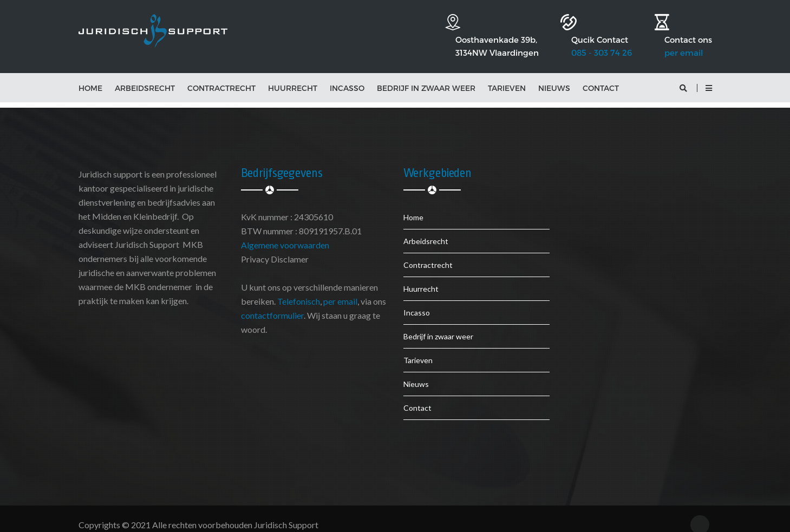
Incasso (347, 77)
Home (90, 77)
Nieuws (554, 77)
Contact (601, 77)
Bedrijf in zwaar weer (426, 77)
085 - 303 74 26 (585, 34)
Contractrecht (221, 77)
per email (684, 34)
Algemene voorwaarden (285, 234)
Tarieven (507, 77)
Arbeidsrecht (145, 77)
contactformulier (272, 304)
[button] (709, 77)
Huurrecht (293, 77)
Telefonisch (299, 290)
